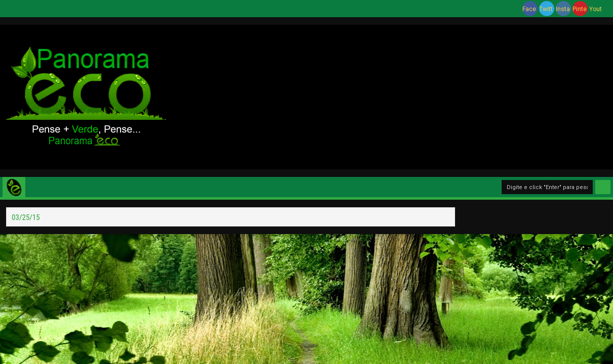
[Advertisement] (389, 96)
